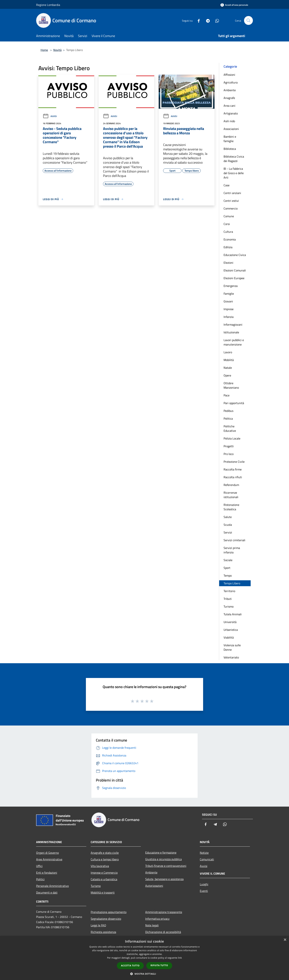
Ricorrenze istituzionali (231, 495)
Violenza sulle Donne (232, 647)
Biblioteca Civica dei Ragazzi (234, 159)
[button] (144, 974)
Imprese (229, 309)
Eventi (204, 891)
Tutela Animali (233, 614)
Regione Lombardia (48, 5)
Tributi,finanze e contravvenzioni (166, 866)
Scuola (228, 525)
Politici (40, 879)
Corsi (227, 224)
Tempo (228, 576)
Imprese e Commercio (104, 873)
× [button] (285, 940)
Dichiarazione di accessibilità (163, 932)
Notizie (204, 853)
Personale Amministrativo (52, 886)
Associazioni (231, 129)
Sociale (228, 560)
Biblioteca (230, 149)
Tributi (228, 599)
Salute (228, 517)
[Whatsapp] (216, 20)
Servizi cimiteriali (234, 540)
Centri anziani (232, 193)
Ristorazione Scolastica (231, 507)
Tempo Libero (232, 583)
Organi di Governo (47, 853)
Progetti (229, 446)
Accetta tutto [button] (130, 966)
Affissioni (229, 75)
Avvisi (50, 116)
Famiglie (229, 294)
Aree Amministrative (49, 859)
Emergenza (231, 286)
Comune (229, 216)
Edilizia (228, 247)
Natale (228, 368)
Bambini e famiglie (230, 139)
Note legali (152, 925)
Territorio (229, 591)
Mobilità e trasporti (103, 892)
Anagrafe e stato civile (105, 853)
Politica (228, 418)
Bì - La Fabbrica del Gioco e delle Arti (234, 173)
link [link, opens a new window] (180, 958)
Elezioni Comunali (235, 270)
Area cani (229, 106)
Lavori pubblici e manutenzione (234, 342)
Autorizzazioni (154, 886)
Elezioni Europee (234, 278)
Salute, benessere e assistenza (164, 879)
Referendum (231, 485)
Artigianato (231, 113)
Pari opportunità (234, 403)
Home (44, 50)
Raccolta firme (233, 469)
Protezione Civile (234, 462)
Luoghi (204, 884)
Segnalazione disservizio (106, 919)
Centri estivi (231, 201)
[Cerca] (248, 20)
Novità (57, 50)
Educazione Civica (235, 255)
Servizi (228, 532)
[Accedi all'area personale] (234, 5)
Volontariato (231, 657)
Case (227, 185)
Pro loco (229, 454)
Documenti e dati (47, 892)
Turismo (229, 606)
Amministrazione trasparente (164, 912)
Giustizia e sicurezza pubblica (163, 859)
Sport (227, 568)
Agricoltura (231, 82)
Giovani (228, 301)
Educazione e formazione (161, 852)
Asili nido (229, 121)
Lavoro (228, 352)
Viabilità (229, 637)
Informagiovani (233, 325)
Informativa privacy (157, 919)
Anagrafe (229, 98)
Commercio (231, 208)
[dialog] (144, 958)
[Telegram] (206, 20)
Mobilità (229, 360)
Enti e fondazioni (47, 873)
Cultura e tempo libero (105, 859)
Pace (227, 395)
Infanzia (229, 317)
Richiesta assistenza (103, 932)
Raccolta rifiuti (233, 477)
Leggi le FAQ (98, 925)
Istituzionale (231, 332)
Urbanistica (231, 630)
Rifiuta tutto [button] (159, 965)
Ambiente (230, 90)
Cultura (228, 232)
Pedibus (228, 411)
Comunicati (207, 859)
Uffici (39, 866)
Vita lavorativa (100, 866)
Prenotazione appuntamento (109, 912)
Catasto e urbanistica (104, 879)
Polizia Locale (232, 438)
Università (230, 622)
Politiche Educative (230, 428)
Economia (230, 239)
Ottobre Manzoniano (231, 385)
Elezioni (228, 263)
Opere (227, 375)
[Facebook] (197, 20)
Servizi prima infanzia (232, 550)
